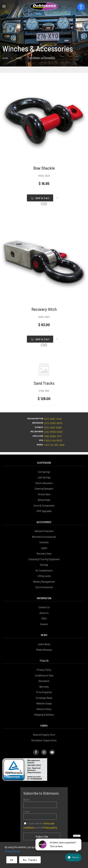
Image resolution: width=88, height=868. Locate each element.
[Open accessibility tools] (81, 7)
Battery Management (44, 567)
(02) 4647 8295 (53, 415)
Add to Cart (40, 185)
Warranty (44, 672)
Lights (44, 533)
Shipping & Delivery (44, 699)
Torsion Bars (44, 479)
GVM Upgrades (44, 496)
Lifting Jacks (44, 561)
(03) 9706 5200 (54, 419)
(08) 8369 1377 (53, 424)
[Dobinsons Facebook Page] (36, 737)
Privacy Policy (44, 655)
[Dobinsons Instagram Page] (44, 737)
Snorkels (44, 527)
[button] (4, 6)
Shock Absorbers (44, 468)
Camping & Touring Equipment (44, 544)
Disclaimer (44, 666)
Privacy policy (50, 812)
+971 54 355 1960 (55, 432)
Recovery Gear (44, 538)
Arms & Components (44, 490)
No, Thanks (30, 860)
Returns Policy (44, 694)
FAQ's (44, 603)
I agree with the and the (40, 810)
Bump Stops (44, 485)
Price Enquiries (44, 677)
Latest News (44, 629)
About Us (44, 598)
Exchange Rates (44, 683)
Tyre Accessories (44, 572)
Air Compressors (44, 555)
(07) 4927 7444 (53, 406)
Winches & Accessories (44, 522)
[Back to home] (44, 6)
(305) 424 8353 (53, 428)
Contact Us (44, 592)
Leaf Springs (44, 462)
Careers (44, 609)
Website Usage (44, 688)
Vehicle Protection (44, 516)
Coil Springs (44, 457)
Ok (12, 860)
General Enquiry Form (44, 720)
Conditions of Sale (44, 660)
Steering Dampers (44, 473)
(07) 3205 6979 (53, 410)
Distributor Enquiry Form (44, 725)
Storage (44, 550)
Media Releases (44, 635)
